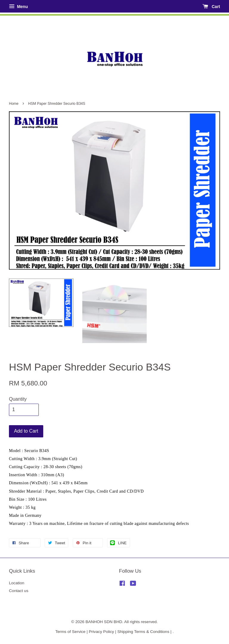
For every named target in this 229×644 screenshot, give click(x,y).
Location (17, 583)
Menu (18, 7)
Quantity (18, 399)
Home (14, 104)
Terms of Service (70, 632)
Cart (211, 7)
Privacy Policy (102, 632)
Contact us (19, 591)
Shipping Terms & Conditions (143, 632)
